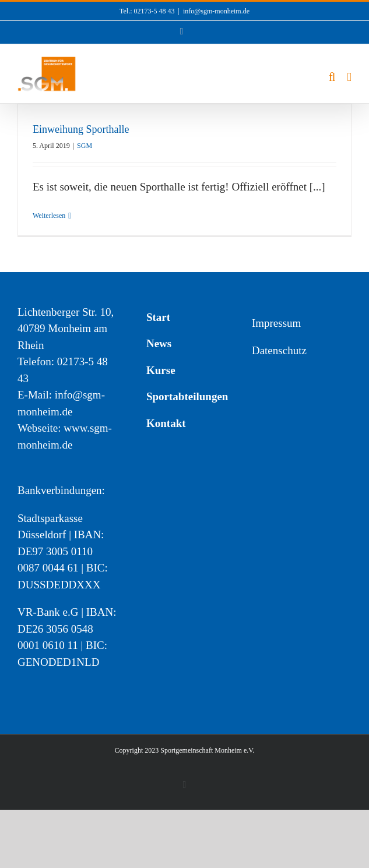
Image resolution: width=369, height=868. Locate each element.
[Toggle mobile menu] (349, 77)
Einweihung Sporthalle (81, 129)
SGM (85, 146)
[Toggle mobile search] (332, 77)
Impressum (276, 323)
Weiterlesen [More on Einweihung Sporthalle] (49, 216)
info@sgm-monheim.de (216, 11)
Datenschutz (279, 350)
